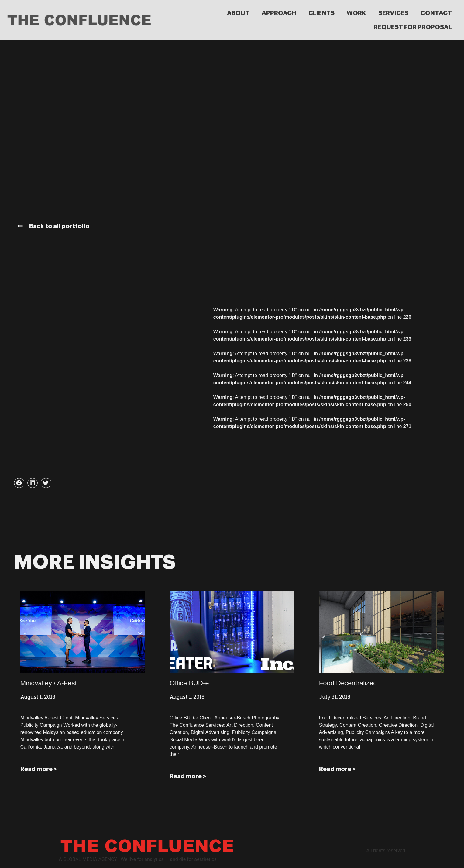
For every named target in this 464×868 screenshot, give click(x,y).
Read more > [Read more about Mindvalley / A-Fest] (39, 769)
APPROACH (279, 13)
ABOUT (238, 13)
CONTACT (436, 13)
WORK (356, 13)
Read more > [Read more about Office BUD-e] (188, 776)
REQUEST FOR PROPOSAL (413, 27)
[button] (19, 483)
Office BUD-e (189, 683)
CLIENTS (321, 13)
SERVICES (393, 13)
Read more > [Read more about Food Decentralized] (337, 769)
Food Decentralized (348, 683)
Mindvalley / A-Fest (49, 683)
